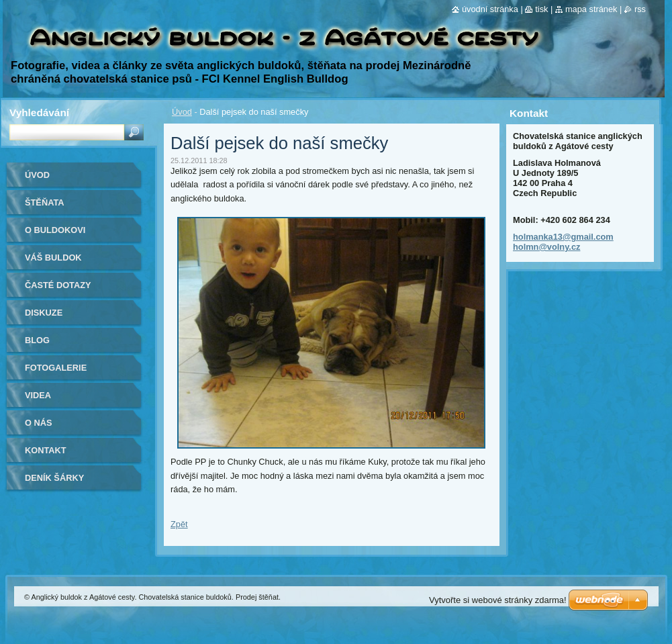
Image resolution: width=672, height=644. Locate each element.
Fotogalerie (56, 368)
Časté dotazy (58, 285)
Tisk (541, 9)
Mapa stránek (591, 9)
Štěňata (45, 202)
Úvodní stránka (490, 9)
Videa (38, 395)
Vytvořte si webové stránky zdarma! (498, 600)
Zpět (179, 524)
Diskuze (44, 313)
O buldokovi (55, 230)
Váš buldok (53, 258)
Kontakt (46, 450)
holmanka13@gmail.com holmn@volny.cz (563, 242)
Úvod (182, 112)
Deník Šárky (54, 478)
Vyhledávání (39, 112)
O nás (39, 423)
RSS (640, 9)
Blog (37, 340)
